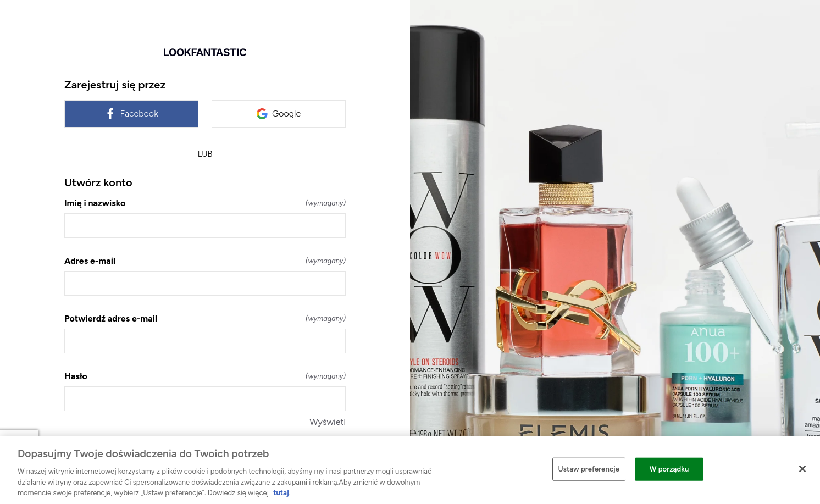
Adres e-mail (205, 261)
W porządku (669, 469)
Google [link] (279, 114)
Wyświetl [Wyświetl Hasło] (328, 422)
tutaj (281, 493)
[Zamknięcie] (802, 469)
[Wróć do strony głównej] (205, 52)
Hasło (205, 376)
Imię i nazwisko (205, 203)
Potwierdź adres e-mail (205, 319)
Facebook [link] (131, 114)
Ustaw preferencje (589, 469)
